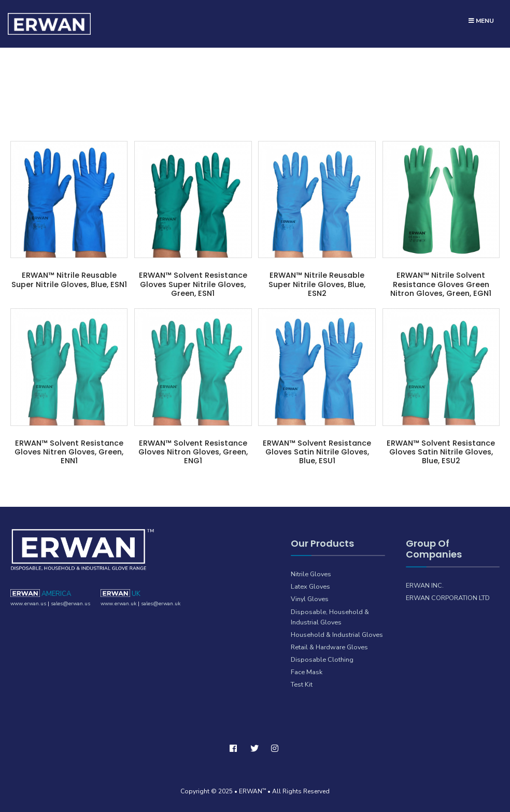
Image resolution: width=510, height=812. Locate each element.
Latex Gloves (310, 586)
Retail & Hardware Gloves (329, 647)
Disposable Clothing (322, 659)
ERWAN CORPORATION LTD (448, 598)
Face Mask (307, 672)
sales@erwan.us (70, 604)
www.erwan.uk (118, 604)
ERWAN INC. (425, 585)
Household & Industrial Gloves (337, 635)
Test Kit (302, 684)
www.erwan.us (28, 604)
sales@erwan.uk (161, 604)
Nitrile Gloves (311, 574)
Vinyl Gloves (310, 599)
